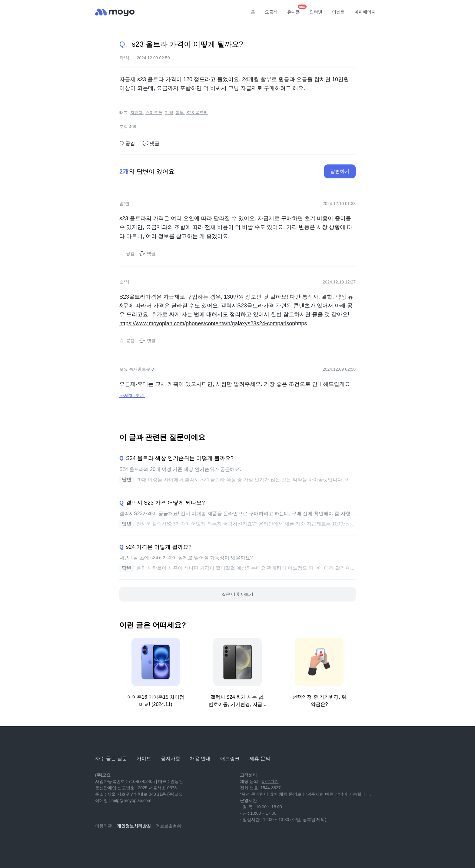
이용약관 (104, 826)
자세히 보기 (132, 395)
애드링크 (230, 759)
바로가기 (270, 781)
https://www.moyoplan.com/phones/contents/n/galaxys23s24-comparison (207, 323)
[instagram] (127, 844)
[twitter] (153, 844)
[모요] (110, 742)
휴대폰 (296, 10)
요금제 (271, 12)
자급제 (137, 113)
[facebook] (140, 844)
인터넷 (316, 12)
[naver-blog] (113, 844)
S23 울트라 (197, 113)
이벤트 (338, 12)
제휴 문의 (260, 759)
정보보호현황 (168, 826)
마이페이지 (365, 12)
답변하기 (340, 171)
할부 (180, 113)
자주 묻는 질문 (111, 759)
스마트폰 (154, 113)
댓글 (151, 144)
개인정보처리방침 (134, 826)
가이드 (144, 759)
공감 (127, 144)
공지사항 (171, 759)
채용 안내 (200, 759)
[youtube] (100, 844)
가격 (169, 113)
